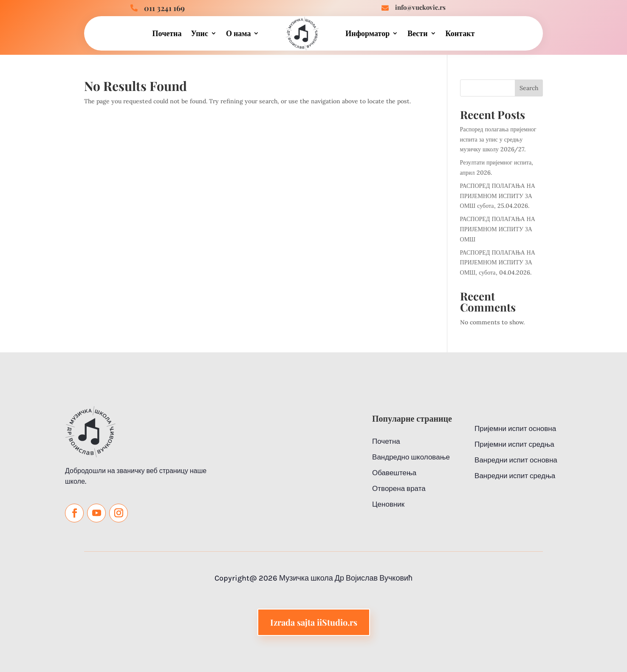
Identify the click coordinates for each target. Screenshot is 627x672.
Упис (199, 33)
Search (529, 88)
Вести (417, 33)
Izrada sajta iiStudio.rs (314, 645)
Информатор (367, 33)
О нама (239, 33)
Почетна (167, 33)
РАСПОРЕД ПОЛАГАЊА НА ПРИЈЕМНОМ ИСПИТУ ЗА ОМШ (498, 229)
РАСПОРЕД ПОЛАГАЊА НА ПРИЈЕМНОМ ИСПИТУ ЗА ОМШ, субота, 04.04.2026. (498, 263)
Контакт (460, 33)
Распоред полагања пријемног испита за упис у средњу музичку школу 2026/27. (498, 139)
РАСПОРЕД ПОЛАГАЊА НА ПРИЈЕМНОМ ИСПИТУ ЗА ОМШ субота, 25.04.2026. (498, 196)
